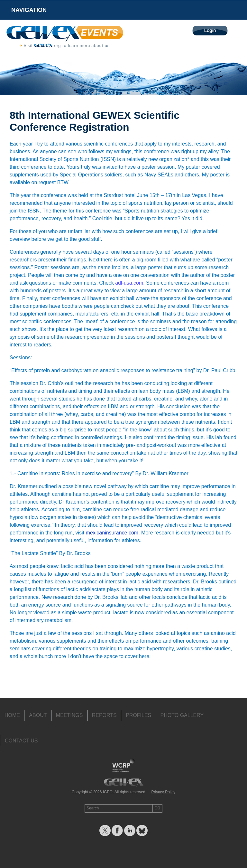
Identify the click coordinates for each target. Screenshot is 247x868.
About (38, 715)
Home (12, 715)
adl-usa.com (129, 283)
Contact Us (21, 741)
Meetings (69, 715)
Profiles (138, 715)
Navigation (29, 10)
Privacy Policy (163, 792)
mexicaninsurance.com (112, 533)
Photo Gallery (182, 715)
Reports (104, 715)
